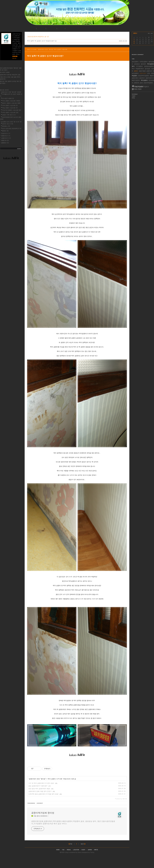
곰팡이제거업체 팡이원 (43, 824)
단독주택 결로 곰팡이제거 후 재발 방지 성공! (43, 794)
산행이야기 (6, 138)
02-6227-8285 (5, 72)
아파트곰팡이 (144, 62)
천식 (149, 73)
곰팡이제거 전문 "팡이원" (37, 779)
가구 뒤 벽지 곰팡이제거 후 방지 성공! (41, 783)
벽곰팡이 (135, 76)
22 (152, 41)
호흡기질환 (142, 71)
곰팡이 (136, 71)
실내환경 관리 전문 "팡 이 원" (11, 122)
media (69, 861)
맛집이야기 (6, 133)
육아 (133, 69)
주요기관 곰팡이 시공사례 (12, 110)
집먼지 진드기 (8, 124)
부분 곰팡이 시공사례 (10, 112)
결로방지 (143, 64)
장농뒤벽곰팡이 (148, 83)
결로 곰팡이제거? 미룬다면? (38, 786)
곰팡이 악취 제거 (9, 115)
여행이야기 (6, 136)
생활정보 (5, 143)
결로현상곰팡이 (149, 66)
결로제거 (142, 78)
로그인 (61, 29)
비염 (152, 73)
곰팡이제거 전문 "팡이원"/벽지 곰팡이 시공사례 (53, 49)
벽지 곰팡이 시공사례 (55, 779)
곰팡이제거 (143, 73)
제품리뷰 (5, 140)
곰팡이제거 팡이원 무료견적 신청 (10, 75)
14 (149, 39)
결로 (141, 83)
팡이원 (62, 863)
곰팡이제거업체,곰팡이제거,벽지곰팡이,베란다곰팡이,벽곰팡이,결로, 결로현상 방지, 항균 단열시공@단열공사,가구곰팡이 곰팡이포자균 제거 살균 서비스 (73, 833)
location (76, 861)
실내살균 (147, 69)
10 (137, 39)
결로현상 (137, 64)
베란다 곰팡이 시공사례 (11, 103)
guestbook (83, 861)
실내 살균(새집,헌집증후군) (12, 128)
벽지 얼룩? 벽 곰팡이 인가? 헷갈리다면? (41, 41)
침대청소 (6, 126)
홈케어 (5, 131)
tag (63, 861)
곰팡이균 (149, 71)
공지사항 (41, 29)
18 (140, 41)
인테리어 (137, 83)
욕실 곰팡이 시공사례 (10, 108)
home (58, 861)
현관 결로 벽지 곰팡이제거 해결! (39, 789)
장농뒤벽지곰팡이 (144, 76)
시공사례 (51, 29)
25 (140, 43)
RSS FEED (137, 89)
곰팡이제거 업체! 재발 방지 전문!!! (40, 791)
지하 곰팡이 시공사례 (10, 105)
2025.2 (135, 33)
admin (90, 861)
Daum (80, 863)
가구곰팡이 (139, 66)
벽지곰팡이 (144, 80)
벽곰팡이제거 (140, 69)
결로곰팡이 (135, 62)
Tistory (92, 863)
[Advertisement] (76, 803)
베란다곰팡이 (136, 80)
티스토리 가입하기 (140, 86)
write (96, 861)
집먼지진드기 (150, 78)
